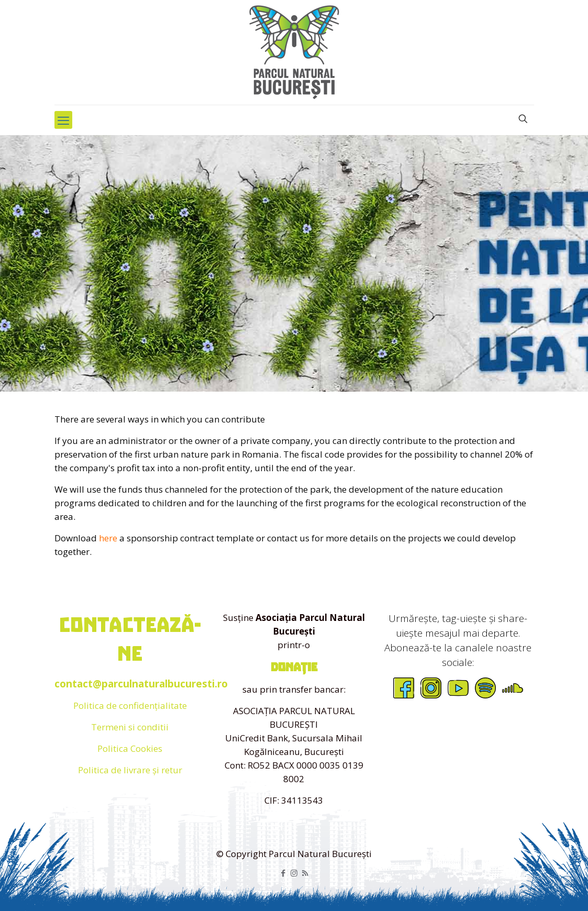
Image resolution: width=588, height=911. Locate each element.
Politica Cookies (130, 748)
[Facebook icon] (283, 873)
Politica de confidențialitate (130, 706)
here (108, 538)
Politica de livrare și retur (130, 770)
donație (294, 667)
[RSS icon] (305, 873)
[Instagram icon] (294, 873)
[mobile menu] (63, 120)
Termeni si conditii (130, 727)
